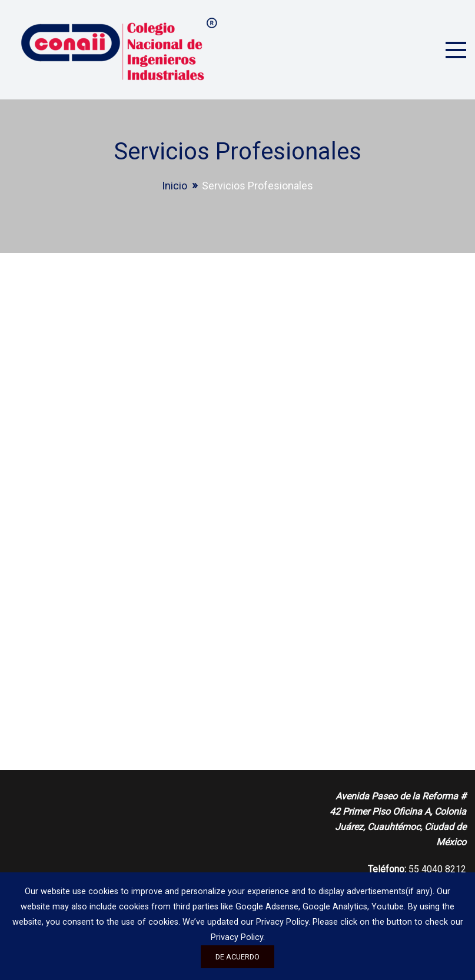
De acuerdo (238, 957)
